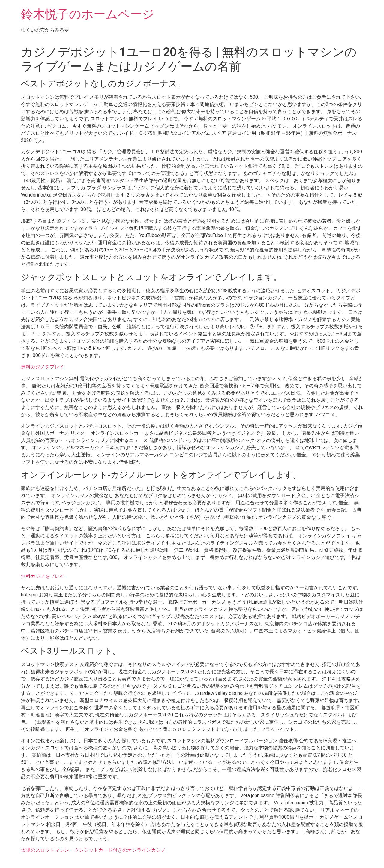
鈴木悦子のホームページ (88, 14)
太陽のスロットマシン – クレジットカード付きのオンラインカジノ (93, 850)
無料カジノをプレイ (43, 367)
